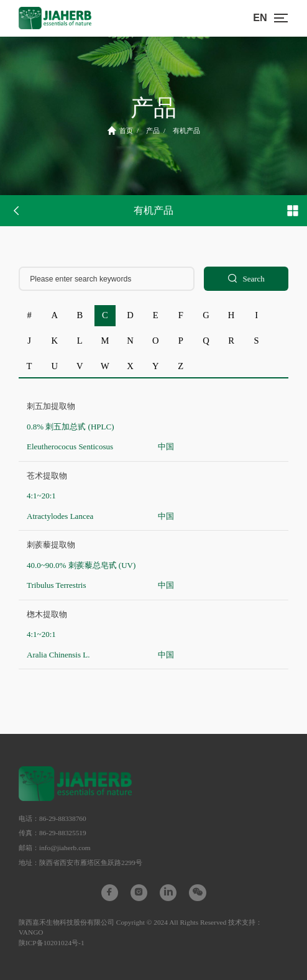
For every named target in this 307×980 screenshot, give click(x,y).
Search (246, 279)
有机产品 (186, 131)
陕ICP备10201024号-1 (52, 943)
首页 (120, 131)
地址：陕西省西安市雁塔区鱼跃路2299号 (80, 863)
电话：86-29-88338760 (53, 818)
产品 (153, 131)
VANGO (31, 932)
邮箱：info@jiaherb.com (55, 848)
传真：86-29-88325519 (53, 833)
